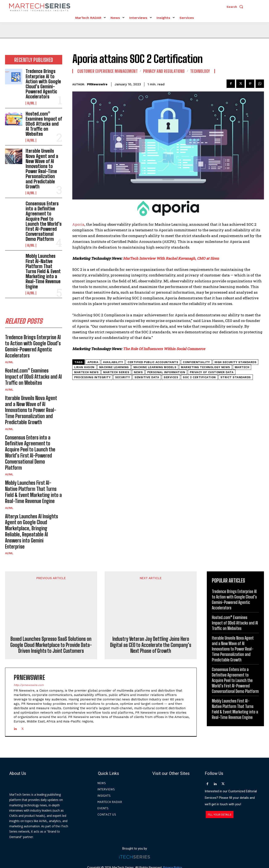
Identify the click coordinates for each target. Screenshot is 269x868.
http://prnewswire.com (29, 655)
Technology (200, 71)
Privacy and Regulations (164, 71)
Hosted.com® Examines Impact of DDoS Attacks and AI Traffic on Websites (44, 124)
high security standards (236, 362)
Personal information (166, 372)
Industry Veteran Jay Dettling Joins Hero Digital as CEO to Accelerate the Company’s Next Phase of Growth (151, 615)
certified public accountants (153, 362)
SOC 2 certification (199, 377)
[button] (236, 7)
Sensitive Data (147, 377)
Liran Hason (84, 367)
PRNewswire (97, 84)
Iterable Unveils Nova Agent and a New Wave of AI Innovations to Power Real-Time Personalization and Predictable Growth (42, 169)
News (138, 372)
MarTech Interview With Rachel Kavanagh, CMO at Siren (171, 258)
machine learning (114, 367)
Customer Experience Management (107, 71)
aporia (93, 362)
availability (113, 362)
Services (171, 377)
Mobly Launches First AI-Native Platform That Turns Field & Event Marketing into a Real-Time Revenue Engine (43, 271)
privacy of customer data (212, 372)
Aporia (78, 224)
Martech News (86, 372)
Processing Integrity (92, 377)
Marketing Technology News (206, 367)
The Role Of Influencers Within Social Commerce (164, 349)
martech (242, 367)
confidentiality (196, 362)
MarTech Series (116, 372)
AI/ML (31, 103)
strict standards (236, 377)
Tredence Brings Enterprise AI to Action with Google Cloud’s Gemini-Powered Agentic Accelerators (43, 84)
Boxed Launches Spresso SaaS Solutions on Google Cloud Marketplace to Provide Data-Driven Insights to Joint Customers (51, 615)
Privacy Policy (173, 849)
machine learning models (155, 367)
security (123, 377)
